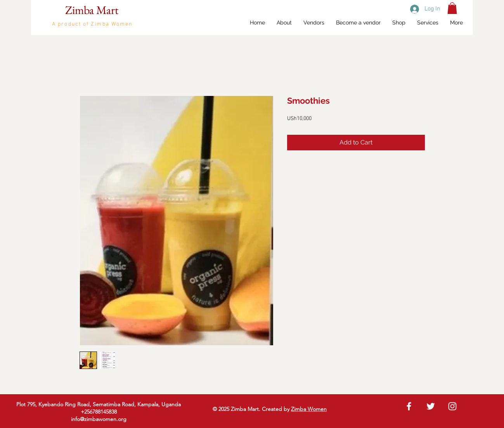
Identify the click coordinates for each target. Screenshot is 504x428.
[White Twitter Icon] (431, 406)
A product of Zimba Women (92, 24)
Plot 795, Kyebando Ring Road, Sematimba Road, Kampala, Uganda (99, 404)
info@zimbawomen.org (99, 419)
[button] (452, 8)
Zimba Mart (92, 10)
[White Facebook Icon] (409, 406)
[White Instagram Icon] (452, 406)
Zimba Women (309, 409)
